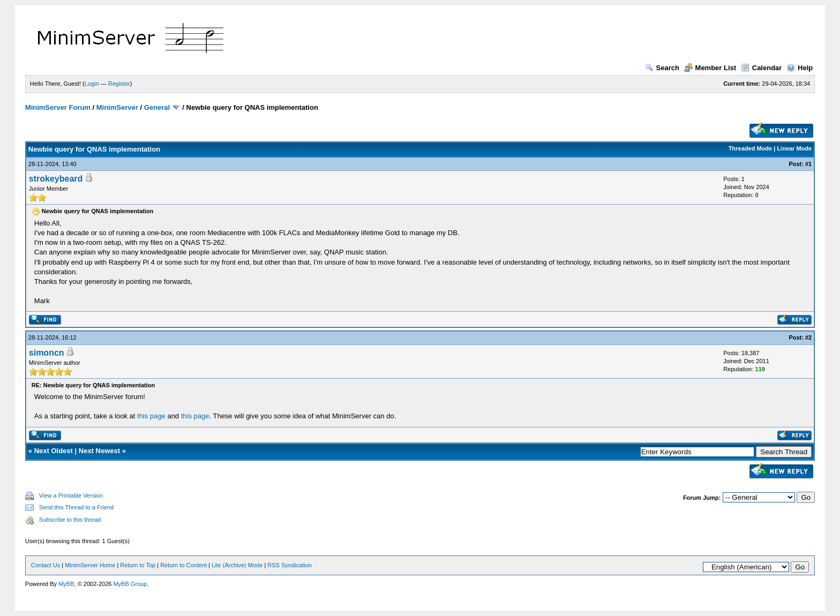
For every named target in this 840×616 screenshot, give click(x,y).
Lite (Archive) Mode (237, 565)
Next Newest (99, 451)
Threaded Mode (750, 148)
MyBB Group (130, 584)
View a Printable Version (71, 495)
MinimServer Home (90, 565)
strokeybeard (56, 179)
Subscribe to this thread (70, 520)
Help (800, 68)
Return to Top (138, 565)
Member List (710, 68)
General (157, 107)
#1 (808, 164)
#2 (808, 337)
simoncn (47, 353)
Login (92, 84)
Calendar (762, 68)
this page (151, 416)
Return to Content (183, 565)
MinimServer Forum (58, 107)
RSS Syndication (290, 565)
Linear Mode (794, 148)
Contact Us (46, 565)
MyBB (66, 584)
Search (662, 68)
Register (119, 84)
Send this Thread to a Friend (76, 507)
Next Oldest (54, 451)
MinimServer (117, 107)
